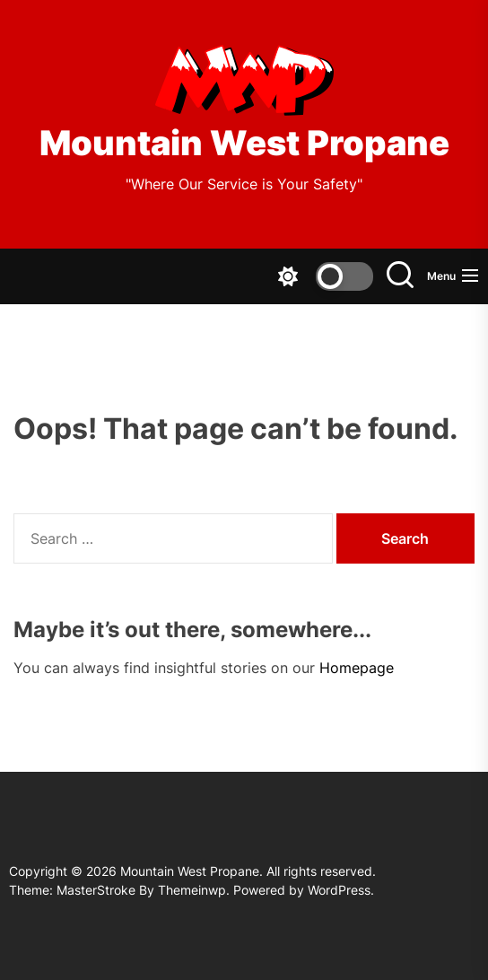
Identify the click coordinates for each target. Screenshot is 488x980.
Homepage (357, 668)
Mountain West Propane (244, 143)
